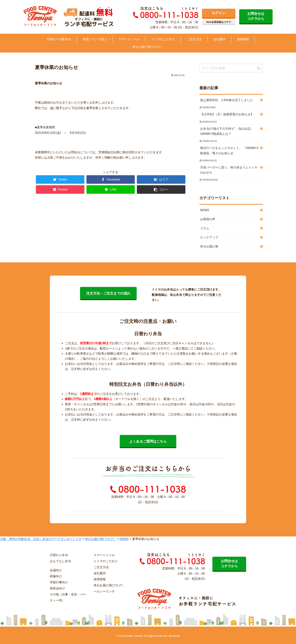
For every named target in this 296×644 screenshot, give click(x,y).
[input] (231, 68)
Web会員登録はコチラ (219, 22)
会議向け (56, 570)
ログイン (219, 13)
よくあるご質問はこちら (148, 441)
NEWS (205, 210)
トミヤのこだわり (106, 561)
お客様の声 (208, 219)
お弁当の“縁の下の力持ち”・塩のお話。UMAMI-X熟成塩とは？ (227, 131)
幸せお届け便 (209, 246)
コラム (205, 228)
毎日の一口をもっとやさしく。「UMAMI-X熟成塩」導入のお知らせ (229, 150)
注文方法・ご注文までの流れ (108, 293)
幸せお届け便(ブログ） (109, 585)
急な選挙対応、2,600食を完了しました (227, 100)
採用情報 (100, 579)
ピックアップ (209, 237)
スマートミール (104, 555)
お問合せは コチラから (256, 16)
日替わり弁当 (59, 555)
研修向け (56, 576)
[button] (259, 69)
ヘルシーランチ (104, 591)
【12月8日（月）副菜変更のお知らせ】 (227, 114)
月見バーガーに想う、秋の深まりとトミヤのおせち (229, 170)
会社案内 (100, 573)
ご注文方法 (101, 567)
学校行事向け (59, 582)
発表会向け (57, 588)
